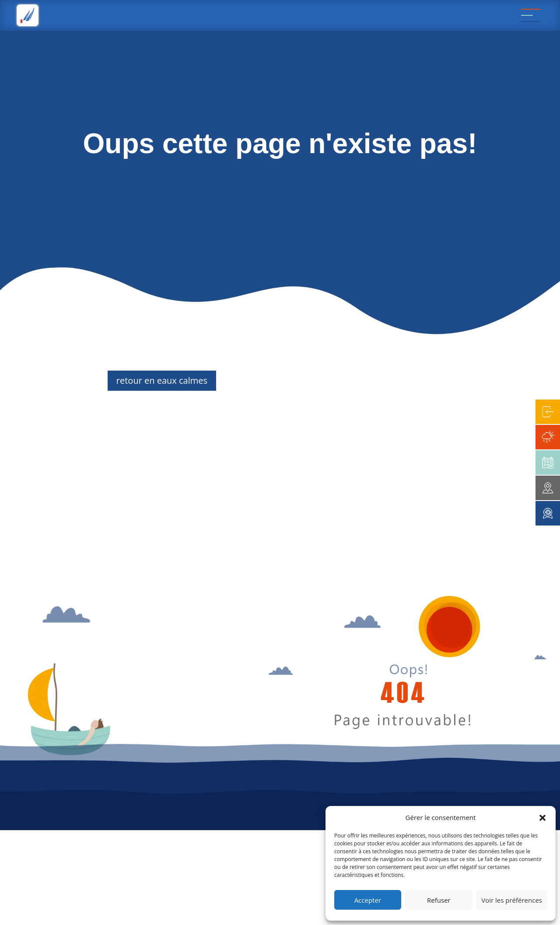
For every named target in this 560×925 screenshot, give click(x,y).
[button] (542, 818)
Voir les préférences (512, 900)
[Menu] (531, 15)
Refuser (439, 900)
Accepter (368, 900)
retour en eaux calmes (162, 380)
